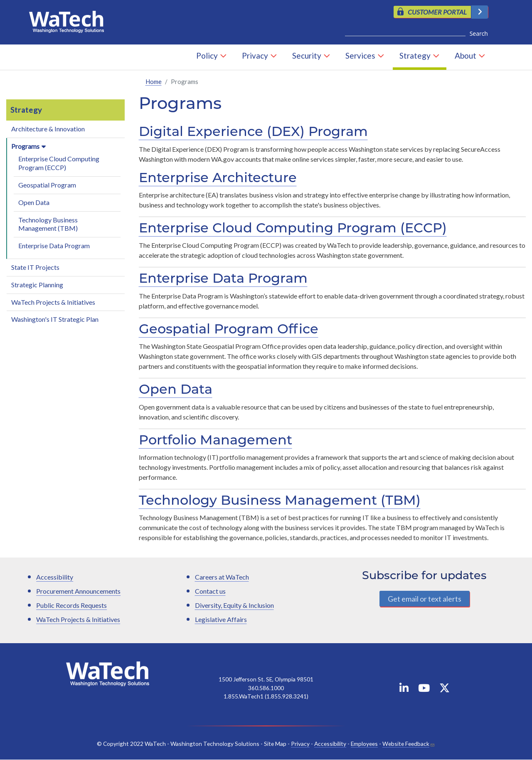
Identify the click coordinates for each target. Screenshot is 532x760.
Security (307, 56)
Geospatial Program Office (229, 330)
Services (360, 56)
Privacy (255, 56)
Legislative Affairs (221, 620)
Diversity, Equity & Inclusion (234, 606)
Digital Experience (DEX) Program (253, 133)
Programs (25, 146)
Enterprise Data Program (54, 246)
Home (154, 81)
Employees (364, 744)
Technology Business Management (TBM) (48, 224)
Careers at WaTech (222, 577)
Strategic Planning (37, 285)
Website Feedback (406, 744)
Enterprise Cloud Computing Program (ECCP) (59, 163)
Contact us (210, 591)
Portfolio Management (216, 441)
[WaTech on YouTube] (424, 690)
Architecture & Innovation (48, 129)
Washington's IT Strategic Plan (55, 320)
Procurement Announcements (78, 591)
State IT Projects (35, 267)
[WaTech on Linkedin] (404, 690)
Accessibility (55, 577)
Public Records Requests (71, 606)
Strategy (415, 56)
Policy (207, 56)
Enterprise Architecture (218, 179)
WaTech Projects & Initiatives (53, 302)
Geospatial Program (47, 185)
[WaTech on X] (445, 690)
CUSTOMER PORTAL (437, 12)
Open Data (34, 202)
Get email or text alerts (425, 599)
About (465, 56)
